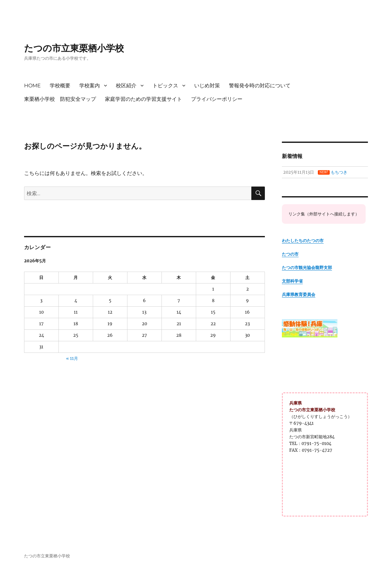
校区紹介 (126, 86)
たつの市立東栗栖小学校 (74, 48)
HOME (32, 86)
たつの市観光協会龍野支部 (307, 268)
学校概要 (60, 86)
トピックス (165, 86)
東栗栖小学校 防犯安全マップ (60, 99)
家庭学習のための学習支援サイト (144, 99)
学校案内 (90, 86)
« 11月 (72, 358)
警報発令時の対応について (260, 86)
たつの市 (290, 254)
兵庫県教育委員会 (299, 295)
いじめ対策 (207, 86)
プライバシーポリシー (217, 99)
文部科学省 (292, 281)
